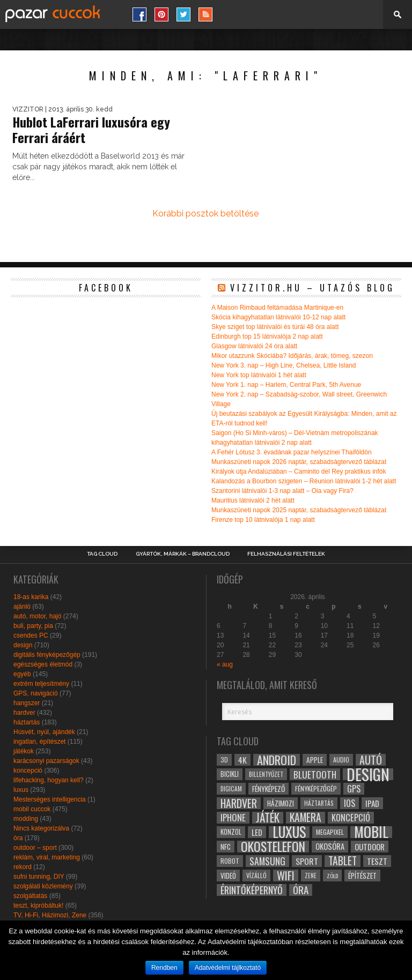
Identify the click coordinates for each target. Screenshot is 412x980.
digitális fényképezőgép (47, 655)
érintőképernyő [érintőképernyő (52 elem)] (252, 890)
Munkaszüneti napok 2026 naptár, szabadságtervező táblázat (299, 462)
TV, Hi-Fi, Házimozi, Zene (50, 915)
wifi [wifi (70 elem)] (286, 876)
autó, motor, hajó (37, 616)
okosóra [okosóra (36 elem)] (330, 846)
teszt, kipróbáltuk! (38, 906)
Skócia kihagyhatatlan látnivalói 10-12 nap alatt (278, 317)
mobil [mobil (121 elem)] (371, 832)
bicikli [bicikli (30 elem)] (230, 774)
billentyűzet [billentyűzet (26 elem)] (266, 774)
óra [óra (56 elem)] (301, 890)
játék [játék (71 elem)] (268, 818)
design (23, 645)
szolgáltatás (30, 896)
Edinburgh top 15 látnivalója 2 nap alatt (267, 336)
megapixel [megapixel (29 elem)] (330, 832)
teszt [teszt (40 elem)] (377, 861)
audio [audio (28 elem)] (341, 760)
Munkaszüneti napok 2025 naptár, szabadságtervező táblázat (299, 510)
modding (26, 819)
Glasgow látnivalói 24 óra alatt (254, 346)
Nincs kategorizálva (41, 828)
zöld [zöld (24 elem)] (332, 876)
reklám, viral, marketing (47, 857)
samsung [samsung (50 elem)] (267, 861)
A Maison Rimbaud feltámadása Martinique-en (277, 308)
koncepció (28, 770)
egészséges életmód (43, 664)
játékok (24, 751)
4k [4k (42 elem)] (242, 760)
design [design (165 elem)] (368, 774)
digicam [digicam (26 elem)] (231, 788)
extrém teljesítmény (41, 684)
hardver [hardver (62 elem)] (239, 803)
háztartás (27, 722)
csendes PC (31, 635)
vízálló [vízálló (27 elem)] (256, 875)
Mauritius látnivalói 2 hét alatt (253, 500)
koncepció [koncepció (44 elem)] (351, 818)
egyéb (22, 674)
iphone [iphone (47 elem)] (233, 818)
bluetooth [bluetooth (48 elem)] (315, 774)
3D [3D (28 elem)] (224, 760)
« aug (225, 664)
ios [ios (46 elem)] (350, 803)
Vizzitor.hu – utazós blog (312, 288)
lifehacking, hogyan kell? (49, 780)
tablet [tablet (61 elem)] (343, 861)
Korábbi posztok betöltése (205, 214)
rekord (23, 867)
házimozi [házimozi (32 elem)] (281, 803)
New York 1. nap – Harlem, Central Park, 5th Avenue (286, 385)
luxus (21, 790)
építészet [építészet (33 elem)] (362, 876)
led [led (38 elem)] (257, 832)
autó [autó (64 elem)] (371, 760)
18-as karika (31, 597)
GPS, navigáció (36, 693)
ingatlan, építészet (39, 742)
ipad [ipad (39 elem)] (372, 803)
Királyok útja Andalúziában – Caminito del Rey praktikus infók (299, 472)
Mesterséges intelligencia (50, 799)
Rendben (164, 968)
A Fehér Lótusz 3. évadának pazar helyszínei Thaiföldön (292, 452)
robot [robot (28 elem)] (230, 861)
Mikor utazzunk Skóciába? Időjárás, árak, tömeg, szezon (292, 356)
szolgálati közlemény (43, 886)
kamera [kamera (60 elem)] (306, 818)
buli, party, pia (33, 626)
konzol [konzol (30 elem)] (231, 832)
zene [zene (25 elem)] (311, 876)
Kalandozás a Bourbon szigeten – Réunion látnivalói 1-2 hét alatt (304, 481)
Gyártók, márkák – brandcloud (183, 554)
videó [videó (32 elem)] (228, 876)
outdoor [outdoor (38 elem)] (370, 847)
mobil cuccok (32, 809)
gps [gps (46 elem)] (354, 789)
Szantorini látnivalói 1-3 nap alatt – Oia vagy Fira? (282, 491)
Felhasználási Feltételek (286, 554)
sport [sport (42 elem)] (307, 861)
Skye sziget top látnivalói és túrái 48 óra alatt (275, 327)
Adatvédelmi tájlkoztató (228, 968)
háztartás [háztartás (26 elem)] (319, 803)
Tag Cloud (102, 554)
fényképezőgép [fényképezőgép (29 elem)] (316, 788)
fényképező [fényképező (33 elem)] (268, 789)
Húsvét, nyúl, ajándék (44, 732)
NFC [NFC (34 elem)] (226, 846)
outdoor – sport (35, 848)
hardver (24, 713)
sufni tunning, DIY (39, 877)
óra (18, 838)
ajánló (22, 607)
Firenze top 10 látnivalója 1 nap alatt (263, 520)
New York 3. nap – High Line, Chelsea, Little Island (284, 365)
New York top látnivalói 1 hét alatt (259, 375)
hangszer (27, 703)
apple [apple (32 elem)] (315, 760)
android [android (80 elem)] (277, 760)
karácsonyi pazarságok (46, 761)
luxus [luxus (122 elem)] (289, 832)
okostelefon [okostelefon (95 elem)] (273, 847)
